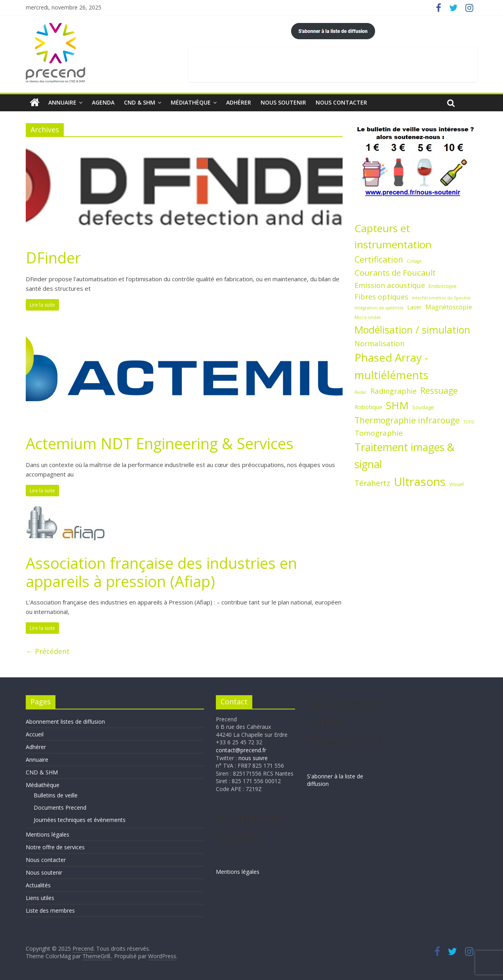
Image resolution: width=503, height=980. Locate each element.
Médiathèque (191, 102)
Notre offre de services (55, 847)
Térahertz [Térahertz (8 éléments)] (372, 483)
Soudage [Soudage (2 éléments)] (423, 407)
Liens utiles (40, 898)
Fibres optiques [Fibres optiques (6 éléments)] (381, 296)
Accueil (35, 734)
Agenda (103, 102)
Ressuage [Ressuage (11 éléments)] (439, 390)
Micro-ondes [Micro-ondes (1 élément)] (368, 317)
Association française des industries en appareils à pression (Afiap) (161, 572)
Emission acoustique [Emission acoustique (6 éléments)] (390, 285)
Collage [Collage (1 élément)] (414, 261)
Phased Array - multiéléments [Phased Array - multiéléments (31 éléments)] (392, 366)
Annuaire (62, 102)
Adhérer (239, 102)
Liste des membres (50, 910)
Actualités (38, 885)
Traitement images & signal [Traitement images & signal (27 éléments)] (405, 456)
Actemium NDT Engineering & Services (160, 443)
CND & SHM (140, 102)
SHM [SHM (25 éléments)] (397, 405)
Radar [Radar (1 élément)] (361, 392)
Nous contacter (341, 102)
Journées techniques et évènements (80, 820)
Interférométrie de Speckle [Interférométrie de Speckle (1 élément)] (441, 298)
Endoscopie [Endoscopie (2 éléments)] (443, 286)
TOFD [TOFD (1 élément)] (469, 422)
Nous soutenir (283, 102)
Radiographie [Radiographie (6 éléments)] (393, 391)
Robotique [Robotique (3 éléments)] (368, 407)
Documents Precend (60, 807)
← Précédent (48, 651)
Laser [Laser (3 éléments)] (414, 307)
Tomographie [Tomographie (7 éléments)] (379, 433)
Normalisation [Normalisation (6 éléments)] (379, 343)
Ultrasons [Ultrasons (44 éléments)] (420, 482)
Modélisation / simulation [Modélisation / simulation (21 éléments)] (412, 330)
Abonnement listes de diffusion (65, 722)
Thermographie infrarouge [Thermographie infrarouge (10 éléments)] (407, 420)
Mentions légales (48, 834)
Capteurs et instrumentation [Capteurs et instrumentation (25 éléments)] (393, 236)
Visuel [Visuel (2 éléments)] (456, 484)
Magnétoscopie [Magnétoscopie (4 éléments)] (449, 307)
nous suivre (253, 758)
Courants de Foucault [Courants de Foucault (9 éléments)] (395, 273)
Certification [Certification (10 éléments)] (379, 259)
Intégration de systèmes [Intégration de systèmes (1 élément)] (379, 308)
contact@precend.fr (241, 750)
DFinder (53, 257)
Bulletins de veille (56, 795)
